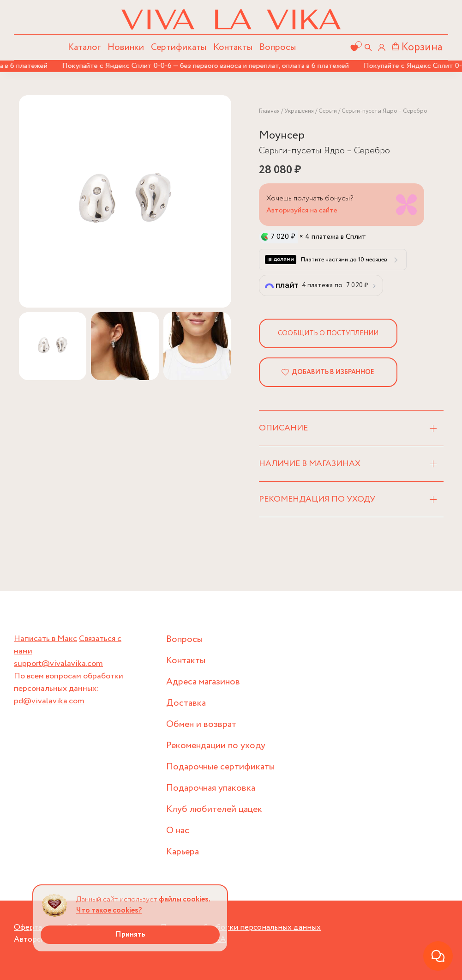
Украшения (299, 111)
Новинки (126, 47)
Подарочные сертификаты (220, 767)
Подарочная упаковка (211, 788)
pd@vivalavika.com (49, 701)
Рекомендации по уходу (216, 746)
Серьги (328, 111)
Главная (269, 111)
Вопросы (278, 47)
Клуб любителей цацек (214, 809)
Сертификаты (179, 47)
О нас (178, 831)
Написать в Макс (45, 639)
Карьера (183, 852)
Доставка (186, 703)
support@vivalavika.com (58, 664)
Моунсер (282, 136)
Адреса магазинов (203, 682)
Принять (130, 935)
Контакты (233, 47)
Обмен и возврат (201, 724)
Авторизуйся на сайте (302, 210)
